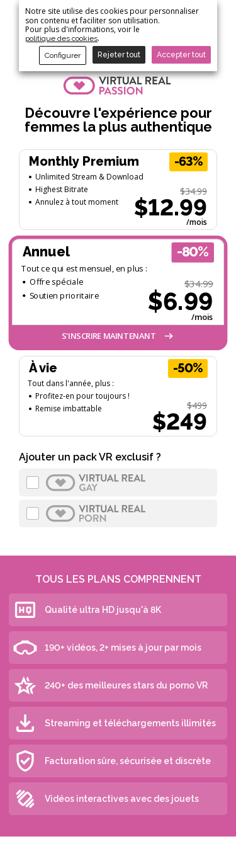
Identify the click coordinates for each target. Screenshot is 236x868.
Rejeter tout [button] (119, 55)
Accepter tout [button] (181, 55)
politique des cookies (61, 39)
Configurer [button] (63, 55)
